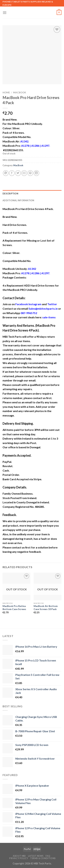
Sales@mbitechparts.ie (43, 309)
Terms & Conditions (43, 858)
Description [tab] (10, 194)
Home (6, 92)
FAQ (48, 856)
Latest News (36, 856)
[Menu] (5, 13)
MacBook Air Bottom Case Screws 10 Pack (46, 608)
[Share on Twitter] (18, 173)
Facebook (22, 304)
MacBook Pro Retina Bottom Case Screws (14, 608)
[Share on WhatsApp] (6, 173)
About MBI (19, 856)
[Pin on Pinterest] (30, 173)
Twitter (52, 304)
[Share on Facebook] (12, 173)
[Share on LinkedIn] (36, 173)
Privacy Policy (19, 858)
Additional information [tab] (18, 200)
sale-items (49, 317)
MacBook (20, 92)
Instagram (35, 304)
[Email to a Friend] (24, 173)
